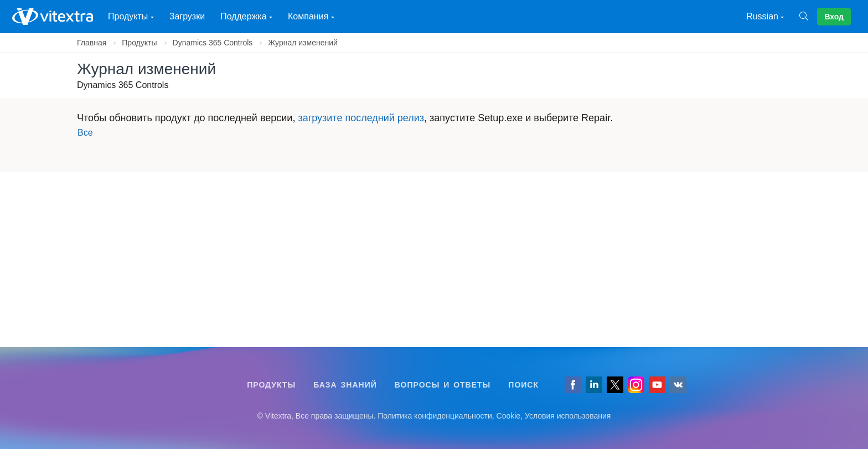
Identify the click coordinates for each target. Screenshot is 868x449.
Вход (834, 17)
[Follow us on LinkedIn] (594, 385)
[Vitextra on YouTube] (657, 385)
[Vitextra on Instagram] (636, 385)
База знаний (345, 385)
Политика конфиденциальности (435, 416)
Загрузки (187, 16)
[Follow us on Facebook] (573, 385)
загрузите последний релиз (361, 118)
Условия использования (568, 416)
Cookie (509, 416)
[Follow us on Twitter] (615, 385)
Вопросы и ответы (443, 385)
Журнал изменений (303, 43)
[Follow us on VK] (678, 385)
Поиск (523, 385)
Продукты (139, 43)
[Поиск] (808, 17)
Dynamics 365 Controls (213, 43)
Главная (92, 43)
